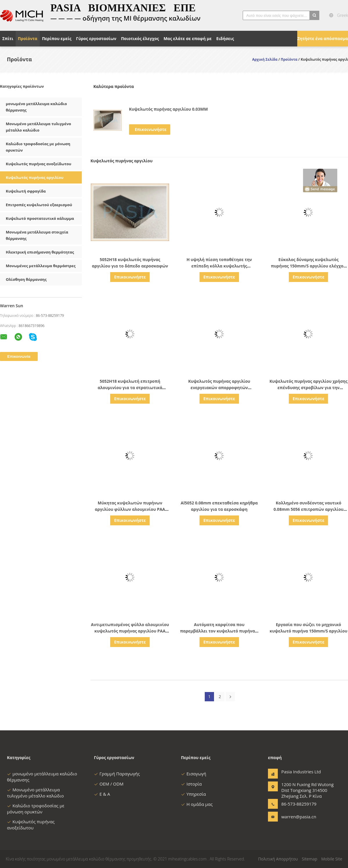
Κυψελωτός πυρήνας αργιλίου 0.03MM (168, 109)
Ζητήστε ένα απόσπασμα (323, 38)
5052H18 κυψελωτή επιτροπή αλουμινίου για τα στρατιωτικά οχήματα (130, 388)
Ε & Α (102, 794)
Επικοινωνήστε (151, 129)
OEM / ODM (109, 784)
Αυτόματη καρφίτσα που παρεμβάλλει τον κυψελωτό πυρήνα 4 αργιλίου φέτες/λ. (219, 631)
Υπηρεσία (193, 794)
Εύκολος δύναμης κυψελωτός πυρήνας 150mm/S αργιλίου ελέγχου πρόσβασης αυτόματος (308, 266)
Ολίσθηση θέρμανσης (26, 279)
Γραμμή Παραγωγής (117, 774)
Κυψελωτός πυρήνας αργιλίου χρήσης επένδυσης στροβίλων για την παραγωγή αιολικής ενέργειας (308, 388)
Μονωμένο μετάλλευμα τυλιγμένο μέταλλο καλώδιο (35, 793)
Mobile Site (332, 859)
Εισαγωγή (194, 774)
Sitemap (310, 859)
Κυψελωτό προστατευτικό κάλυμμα (40, 218)
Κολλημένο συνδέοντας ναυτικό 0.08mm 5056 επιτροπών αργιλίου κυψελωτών (308, 509)
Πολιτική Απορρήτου (278, 859)
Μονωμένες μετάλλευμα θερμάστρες (41, 266)
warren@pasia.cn (299, 817)
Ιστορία (191, 784)
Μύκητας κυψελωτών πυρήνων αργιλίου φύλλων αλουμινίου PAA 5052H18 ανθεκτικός (130, 509)
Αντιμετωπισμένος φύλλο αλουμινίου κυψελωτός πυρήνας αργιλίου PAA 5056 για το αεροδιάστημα (130, 631)
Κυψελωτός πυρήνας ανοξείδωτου (39, 164)
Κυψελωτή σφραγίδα (26, 191)
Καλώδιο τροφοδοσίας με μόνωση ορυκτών (36, 809)
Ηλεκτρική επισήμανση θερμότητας (40, 252)
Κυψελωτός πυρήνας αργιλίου (35, 177)
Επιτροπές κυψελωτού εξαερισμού (39, 205)
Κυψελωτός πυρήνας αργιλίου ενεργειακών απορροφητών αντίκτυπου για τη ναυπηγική (219, 388)
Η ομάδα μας (197, 804)
